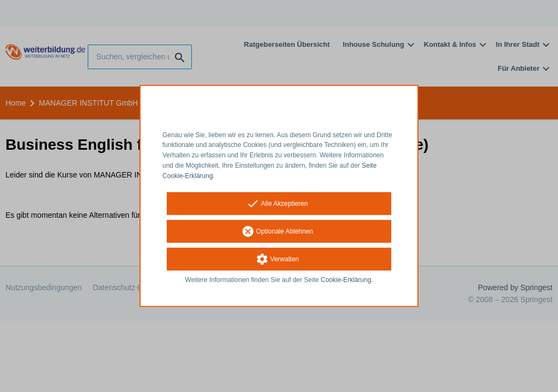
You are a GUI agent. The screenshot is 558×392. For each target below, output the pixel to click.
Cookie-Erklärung (346, 279)
